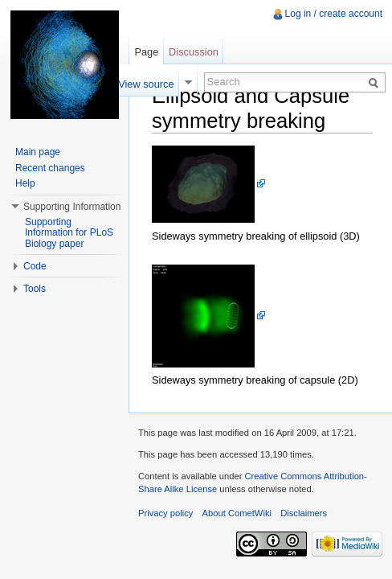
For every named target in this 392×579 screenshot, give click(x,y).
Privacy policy (165, 513)
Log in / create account (334, 14)
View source (146, 84)
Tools (35, 289)
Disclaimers (304, 513)
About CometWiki (237, 513)
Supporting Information (72, 207)
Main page (38, 152)
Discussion (194, 52)
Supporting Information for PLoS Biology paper (69, 233)
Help (25, 183)
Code (35, 266)
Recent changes (50, 168)
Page (146, 52)
